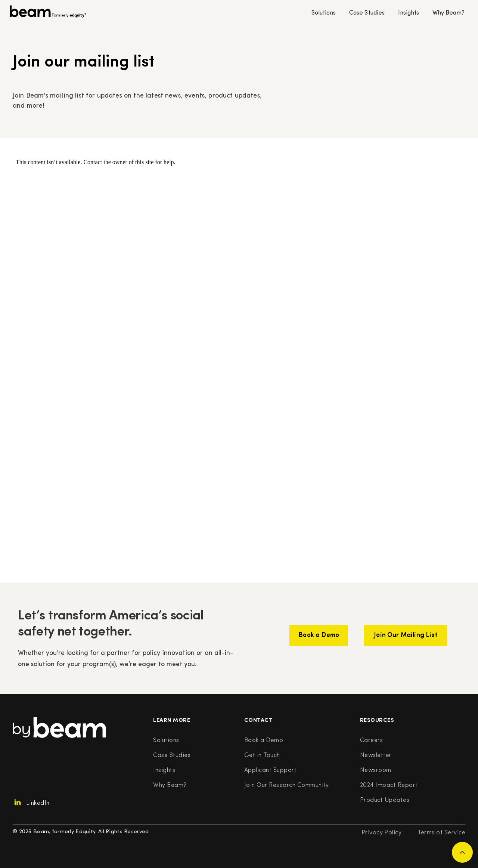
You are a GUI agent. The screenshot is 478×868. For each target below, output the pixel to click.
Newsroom (376, 770)
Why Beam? (448, 13)
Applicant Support (270, 770)
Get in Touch (262, 755)
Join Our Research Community (287, 785)
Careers (371, 741)
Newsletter (376, 755)
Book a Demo (264, 741)
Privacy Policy (382, 833)
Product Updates (385, 800)
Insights (409, 13)
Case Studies (367, 13)
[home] (48, 13)
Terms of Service (441, 833)
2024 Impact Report (389, 785)
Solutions (324, 13)
